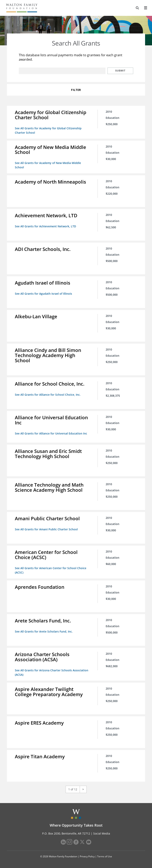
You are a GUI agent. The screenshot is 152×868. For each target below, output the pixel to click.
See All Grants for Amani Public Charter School (46, 529)
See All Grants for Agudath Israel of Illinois (43, 294)
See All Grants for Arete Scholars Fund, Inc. (44, 631)
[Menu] (145, 8)
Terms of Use (105, 856)
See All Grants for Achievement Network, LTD (45, 226)
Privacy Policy (87, 856)
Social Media (102, 833)
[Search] (137, 8)
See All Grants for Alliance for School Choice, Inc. (48, 395)
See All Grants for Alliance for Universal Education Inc (51, 433)
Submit (120, 71)
